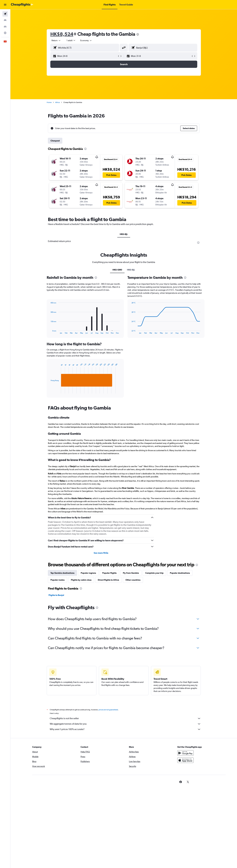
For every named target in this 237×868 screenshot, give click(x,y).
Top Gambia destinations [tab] (62, 573)
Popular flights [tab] (109, 573)
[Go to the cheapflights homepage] (22, 5)
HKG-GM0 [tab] (117, 270)
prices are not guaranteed (108, 710)
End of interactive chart (49, 391)
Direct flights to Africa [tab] (108, 580)
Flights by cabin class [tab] (81, 580)
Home (49, 102)
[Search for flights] (5, 14)
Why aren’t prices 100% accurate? (125, 729)
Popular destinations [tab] (180, 573)
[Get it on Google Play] (185, 753)
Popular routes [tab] (58, 580)
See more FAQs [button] (101, 553)
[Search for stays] (5, 20)
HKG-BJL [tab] (124, 234)
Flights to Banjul (56, 595)
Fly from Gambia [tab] (131, 573)
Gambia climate (59, 417)
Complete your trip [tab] (154, 573)
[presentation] (138, 34)
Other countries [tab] (133, 580)
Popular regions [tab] (88, 573)
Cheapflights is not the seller (125, 718)
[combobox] (56, 40)
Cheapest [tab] (55, 141)
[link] (181, 782)
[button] (5, 5)
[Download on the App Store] (185, 760)
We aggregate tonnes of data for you (125, 724)
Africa (57, 102)
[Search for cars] (5, 27)
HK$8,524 (62, 34)
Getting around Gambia (64, 434)
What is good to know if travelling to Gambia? (79, 460)
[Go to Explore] (5, 33)
